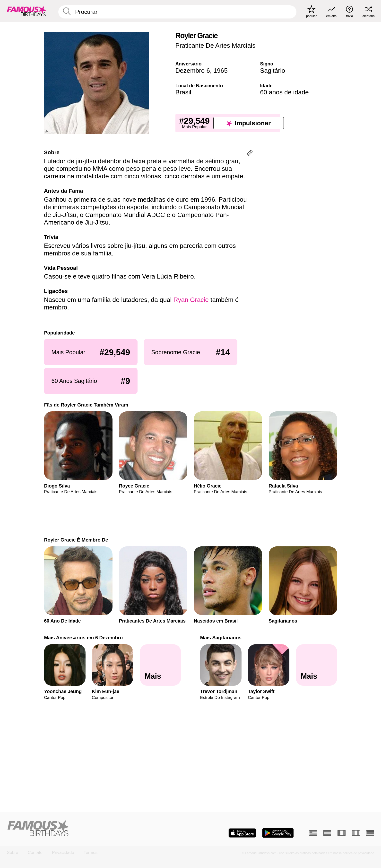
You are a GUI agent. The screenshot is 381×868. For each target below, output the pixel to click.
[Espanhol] (327, 833)
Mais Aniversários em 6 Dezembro (83, 638)
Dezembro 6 (193, 71)
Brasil (183, 92)
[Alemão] (370, 833)
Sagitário (273, 71)
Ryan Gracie (191, 300)
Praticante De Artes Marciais (216, 45)
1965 (221, 71)
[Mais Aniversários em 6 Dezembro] (160, 665)
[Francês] (342, 833)
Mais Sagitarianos (221, 638)
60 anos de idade (284, 92)
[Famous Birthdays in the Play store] (278, 833)
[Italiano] (356, 833)
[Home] (97, 829)
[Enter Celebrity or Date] (178, 12)
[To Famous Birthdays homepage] (27, 11)
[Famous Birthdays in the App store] (242, 833)
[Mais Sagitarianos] (316, 665)
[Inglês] (313, 833)
